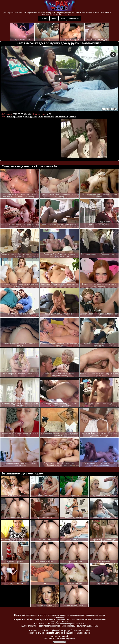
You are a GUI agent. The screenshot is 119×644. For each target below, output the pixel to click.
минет (10, 116)
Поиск (63, 18)
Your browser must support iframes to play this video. (60, 79)
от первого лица (46, 116)
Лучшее (54, 18)
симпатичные (62, 116)
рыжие (72, 116)
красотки (18, 116)
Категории (44, 18)
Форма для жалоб (60, 636)
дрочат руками (30, 116)
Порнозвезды (74, 18)
